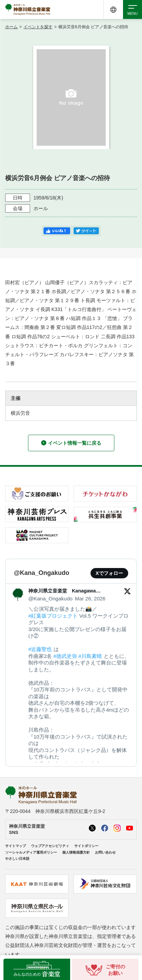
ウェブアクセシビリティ (50, 846)
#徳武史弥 (65, 656)
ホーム (11, 27)
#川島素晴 (90, 656)
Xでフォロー (109, 573)
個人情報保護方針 (76, 852)
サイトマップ (16, 846)
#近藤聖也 (40, 649)
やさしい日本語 (17, 859)
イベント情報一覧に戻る (71, 443)
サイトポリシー (86, 846)
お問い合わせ (105, 852)
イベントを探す (38, 27)
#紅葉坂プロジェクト (53, 616)
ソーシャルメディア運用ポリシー (31, 852)
